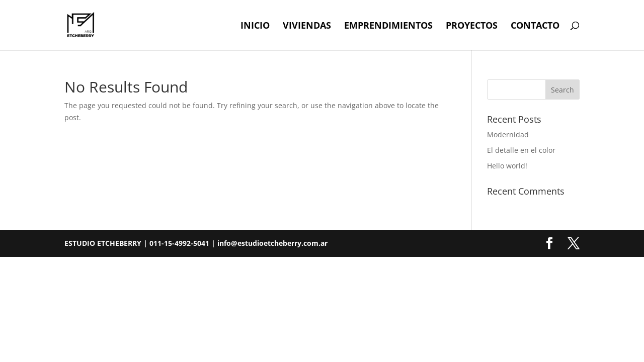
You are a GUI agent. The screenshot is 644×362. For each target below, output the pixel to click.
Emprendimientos (388, 26)
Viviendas (307, 26)
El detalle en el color (521, 150)
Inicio (255, 26)
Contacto (535, 26)
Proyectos (472, 26)
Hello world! (507, 166)
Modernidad (508, 134)
